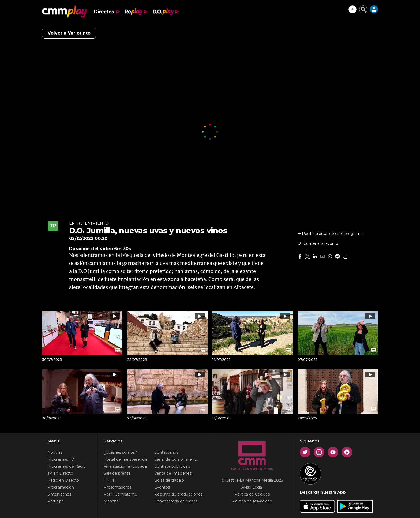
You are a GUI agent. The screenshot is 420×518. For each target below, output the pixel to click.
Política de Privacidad (252, 501)
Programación (61, 487)
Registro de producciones (178, 494)
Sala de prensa (117, 473)
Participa (56, 501)
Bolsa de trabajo (169, 480)
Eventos (162, 487)
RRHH (110, 480)
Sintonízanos (59, 494)
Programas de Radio (67, 466)
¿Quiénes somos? (120, 452)
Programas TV (61, 459)
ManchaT (112, 501)
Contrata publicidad (172, 466)
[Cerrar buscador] (363, 9)
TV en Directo (60, 473)
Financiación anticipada (125, 466)
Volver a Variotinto (69, 33)
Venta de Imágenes (173, 473)
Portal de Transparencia (125, 459)
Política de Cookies (252, 494)
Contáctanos (166, 452)
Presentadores (117, 487)
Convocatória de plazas (176, 501)
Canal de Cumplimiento (176, 459)
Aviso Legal (252, 487)
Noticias (55, 452)
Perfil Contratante (120, 494)
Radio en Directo (63, 480)
